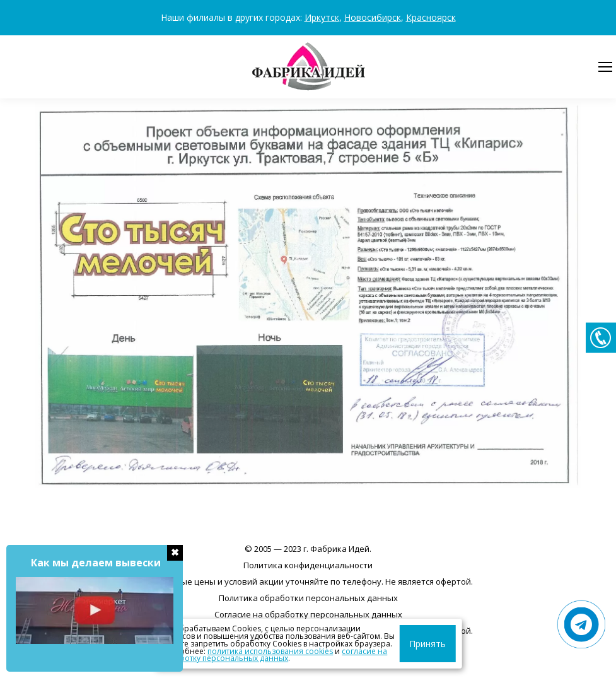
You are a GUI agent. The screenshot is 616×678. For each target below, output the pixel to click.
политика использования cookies (223, 651)
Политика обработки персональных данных (308, 598)
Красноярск (431, 17)
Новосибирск (373, 17)
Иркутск (322, 17)
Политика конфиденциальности (308, 565)
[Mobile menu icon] (605, 67)
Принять (436, 644)
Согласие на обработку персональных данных (308, 614)
